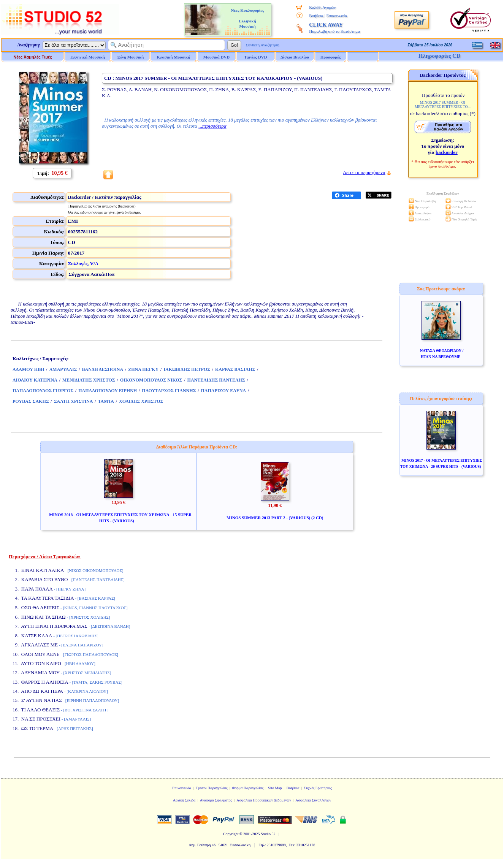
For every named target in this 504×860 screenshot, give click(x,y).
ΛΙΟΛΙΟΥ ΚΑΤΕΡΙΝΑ (35, 380)
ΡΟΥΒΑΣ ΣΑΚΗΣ (31, 401)
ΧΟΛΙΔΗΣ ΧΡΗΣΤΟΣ (141, 401)
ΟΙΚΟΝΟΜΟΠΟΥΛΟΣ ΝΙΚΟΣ (151, 380)
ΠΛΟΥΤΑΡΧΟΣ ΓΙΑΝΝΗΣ (169, 391)
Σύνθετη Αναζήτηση (262, 45)
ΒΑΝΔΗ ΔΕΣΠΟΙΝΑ (103, 369)
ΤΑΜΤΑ (106, 401)
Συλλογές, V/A (83, 264)
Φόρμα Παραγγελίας (248, 788)
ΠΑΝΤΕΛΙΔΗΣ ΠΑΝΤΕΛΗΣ (216, 380)
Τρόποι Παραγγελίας (212, 788)
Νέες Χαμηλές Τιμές (32, 57)
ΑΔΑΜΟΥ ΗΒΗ (29, 369)
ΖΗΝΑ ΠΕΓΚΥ (143, 369)
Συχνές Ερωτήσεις (318, 788)
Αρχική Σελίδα (184, 800)
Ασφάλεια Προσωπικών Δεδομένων (264, 800)
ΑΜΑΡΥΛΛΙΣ (63, 369)
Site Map (275, 788)
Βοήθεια (316, 16)
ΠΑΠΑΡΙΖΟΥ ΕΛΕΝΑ (224, 391)
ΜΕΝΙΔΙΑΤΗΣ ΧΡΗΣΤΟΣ (89, 380)
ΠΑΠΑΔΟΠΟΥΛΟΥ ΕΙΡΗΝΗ (108, 391)
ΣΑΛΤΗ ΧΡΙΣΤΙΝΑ (74, 401)
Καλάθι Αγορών (322, 7)
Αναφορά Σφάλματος (216, 800)
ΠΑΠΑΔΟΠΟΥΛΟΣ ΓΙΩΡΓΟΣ (43, 391)
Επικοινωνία (337, 16)
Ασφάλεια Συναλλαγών (313, 800)
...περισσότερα (212, 126)
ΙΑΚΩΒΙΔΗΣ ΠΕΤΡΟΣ (187, 369)
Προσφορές (331, 57)
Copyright (231, 834)
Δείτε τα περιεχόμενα (364, 172)
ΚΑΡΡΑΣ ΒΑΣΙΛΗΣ (235, 369)
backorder (447, 152)
